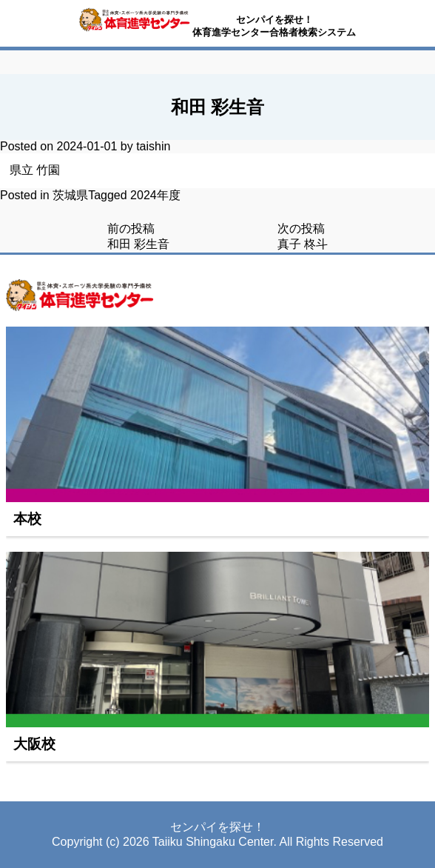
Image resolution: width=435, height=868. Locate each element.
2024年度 (155, 195)
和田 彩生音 (138, 244)
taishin (153, 146)
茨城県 (70, 195)
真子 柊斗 (303, 244)
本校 (27, 519)
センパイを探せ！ (274, 20)
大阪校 (34, 744)
